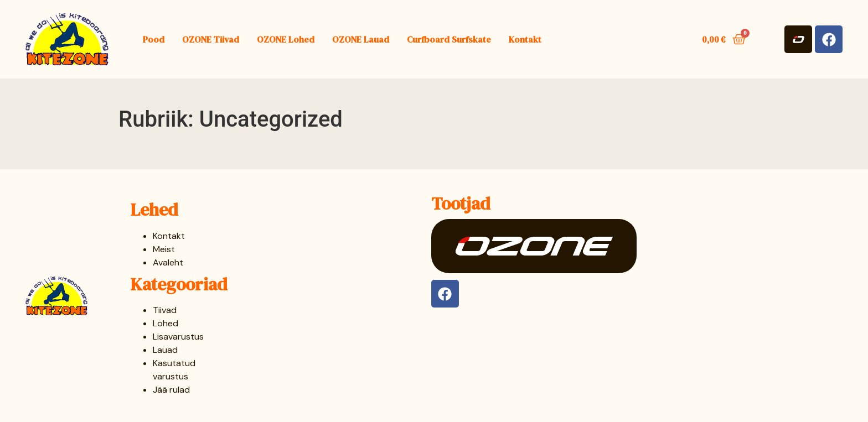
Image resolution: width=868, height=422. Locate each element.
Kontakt (525, 39)
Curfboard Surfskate (449, 39)
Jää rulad (171, 390)
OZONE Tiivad (211, 39)
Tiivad (165, 310)
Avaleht (168, 262)
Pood (154, 39)
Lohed (166, 323)
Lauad (165, 350)
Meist (164, 249)
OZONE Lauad (361, 39)
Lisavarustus (178, 337)
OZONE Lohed (286, 39)
